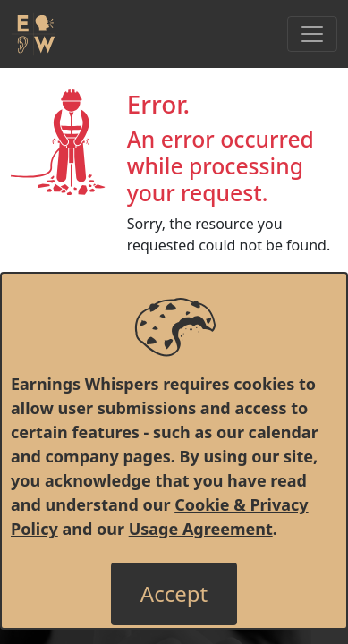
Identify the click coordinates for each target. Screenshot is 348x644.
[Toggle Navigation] (312, 34)
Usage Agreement (201, 529)
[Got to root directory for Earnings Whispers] (33, 34)
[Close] (174, 594)
